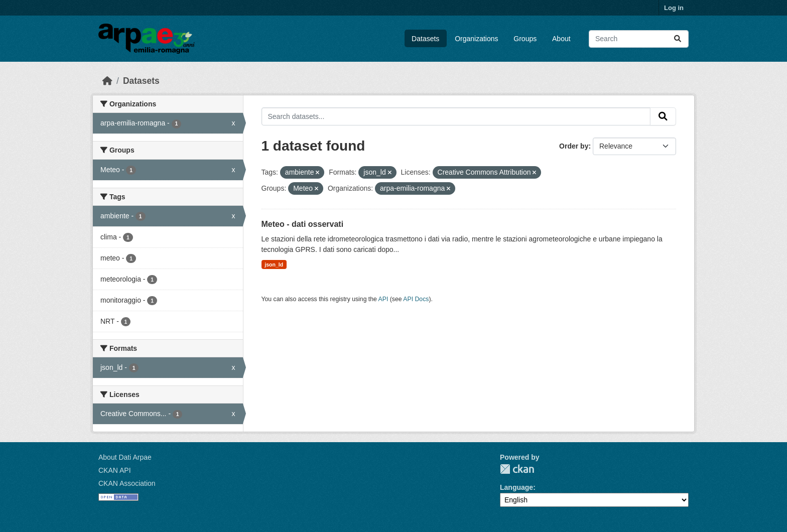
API (383, 299)
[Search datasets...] (639, 39)
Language (516, 487)
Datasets (425, 39)
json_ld (274, 264)
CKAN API (115, 470)
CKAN (517, 469)
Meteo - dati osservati (303, 224)
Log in (674, 8)
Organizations (476, 39)
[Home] (107, 81)
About (561, 39)
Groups (525, 39)
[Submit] (678, 39)
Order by (574, 146)
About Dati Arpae (125, 457)
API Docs (416, 299)
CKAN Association (127, 483)
